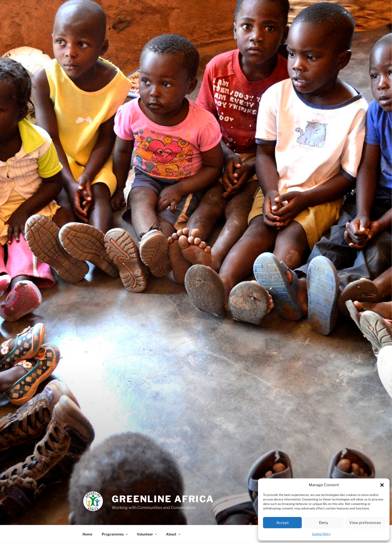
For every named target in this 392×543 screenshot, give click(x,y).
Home (87, 534)
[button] (382, 485)
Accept (282, 523)
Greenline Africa (163, 499)
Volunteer (147, 534)
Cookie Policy (321, 534)
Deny (324, 523)
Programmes (115, 534)
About (173, 534)
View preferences (365, 523)
